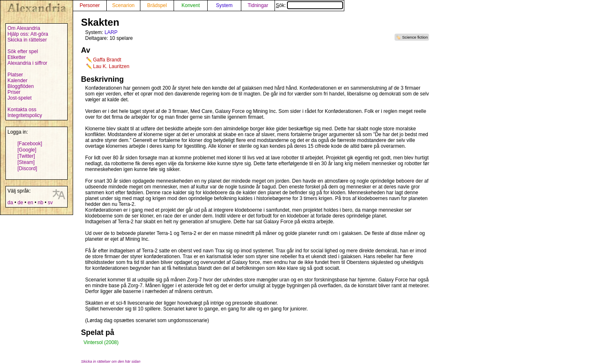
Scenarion (123, 5)
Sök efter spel (23, 51)
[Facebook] (30, 144)
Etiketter (17, 57)
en (30, 203)
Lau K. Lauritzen (111, 66)
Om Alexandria (24, 28)
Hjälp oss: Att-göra (28, 34)
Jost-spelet (20, 98)
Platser (15, 75)
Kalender (17, 81)
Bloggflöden (21, 86)
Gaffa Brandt (107, 60)
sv (50, 203)
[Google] (27, 150)
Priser (14, 92)
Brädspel (157, 5)
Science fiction (415, 37)
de (20, 203)
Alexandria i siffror (27, 63)
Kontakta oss (22, 110)
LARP (111, 32)
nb (40, 203)
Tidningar (258, 5)
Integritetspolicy (25, 115)
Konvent (191, 5)
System (224, 5)
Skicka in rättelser (27, 40)
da (10, 203)
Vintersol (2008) (101, 342)
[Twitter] (26, 156)
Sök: (309, 5)
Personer (90, 5)
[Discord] (27, 169)
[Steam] (26, 162)
